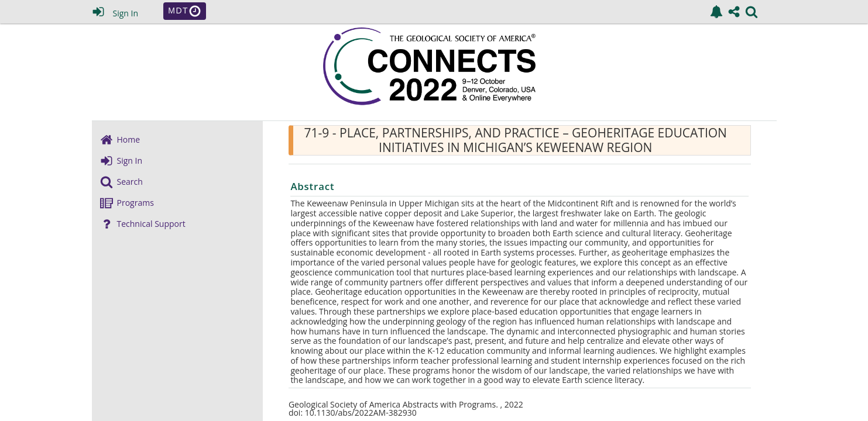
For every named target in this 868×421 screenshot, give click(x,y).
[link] (716, 12)
